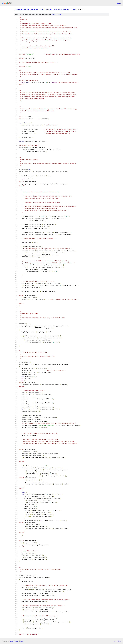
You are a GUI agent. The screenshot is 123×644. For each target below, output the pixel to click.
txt (115, 641)
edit (59, 14)
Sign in (119, 3)
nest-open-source (22, 9)
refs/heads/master (61, 9)
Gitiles (12, 641)
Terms (22, 641)
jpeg (50, 9)
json (120, 641)
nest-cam (34, 9)
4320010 (43, 9)
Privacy (17, 641)
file (54, 14)
